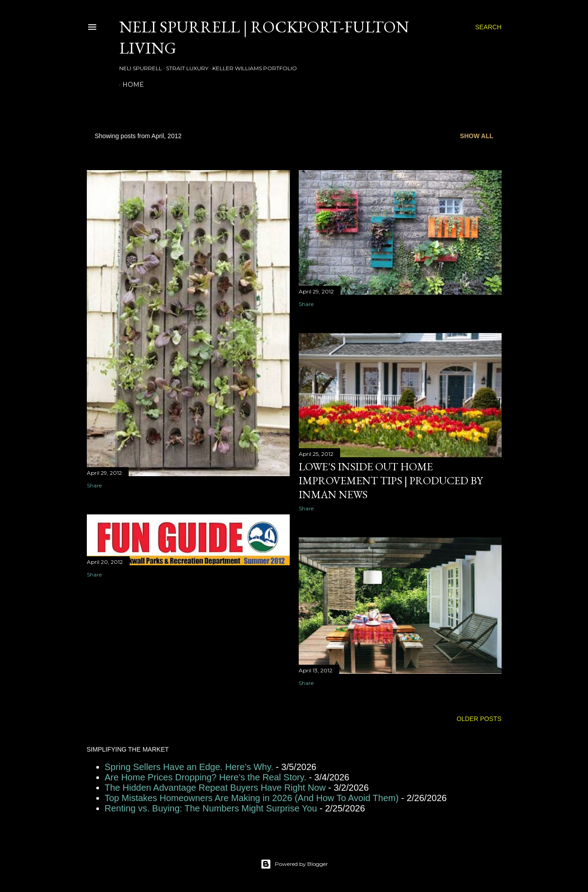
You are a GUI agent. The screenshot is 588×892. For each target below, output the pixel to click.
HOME (133, 85)
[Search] (488, 27)
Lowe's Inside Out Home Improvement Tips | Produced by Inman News (391, 480)
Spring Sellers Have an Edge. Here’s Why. (189, 767)
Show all (476, 136)
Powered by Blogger (294, 864)
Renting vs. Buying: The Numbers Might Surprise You (211, 808)
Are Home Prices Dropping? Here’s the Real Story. (206, 777)
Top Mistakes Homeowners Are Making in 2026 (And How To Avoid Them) (252, 798)
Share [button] (94, 485)
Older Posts (479, 719)
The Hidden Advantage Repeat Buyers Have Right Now (215, 788)
